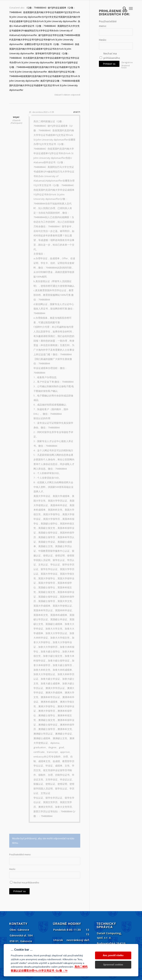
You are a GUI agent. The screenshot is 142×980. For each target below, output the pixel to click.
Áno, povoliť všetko (113, 955)
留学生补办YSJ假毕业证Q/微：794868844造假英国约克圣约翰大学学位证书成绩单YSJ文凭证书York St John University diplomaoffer (44, 67)
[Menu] (131, 8)
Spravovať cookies (113, 965)
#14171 (77, 112)
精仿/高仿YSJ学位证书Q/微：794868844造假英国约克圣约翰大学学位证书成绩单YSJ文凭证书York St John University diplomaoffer (45, 76)
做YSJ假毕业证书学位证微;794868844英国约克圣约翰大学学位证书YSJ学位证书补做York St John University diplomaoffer (45, 40)
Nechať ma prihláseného (26, 883)
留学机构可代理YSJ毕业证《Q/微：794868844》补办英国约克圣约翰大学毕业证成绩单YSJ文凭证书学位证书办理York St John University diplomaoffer (44, 58)
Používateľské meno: (20, 855)
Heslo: (12, 869)
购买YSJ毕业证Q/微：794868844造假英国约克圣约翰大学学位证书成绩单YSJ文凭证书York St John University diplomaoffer (45, 85)
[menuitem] (123, 8)
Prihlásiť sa (19, 891)
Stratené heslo (126, 66)
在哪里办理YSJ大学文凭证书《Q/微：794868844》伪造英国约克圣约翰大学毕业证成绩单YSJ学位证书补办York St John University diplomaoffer (44, 49)
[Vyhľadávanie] (123, 8)
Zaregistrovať (127, 62)
